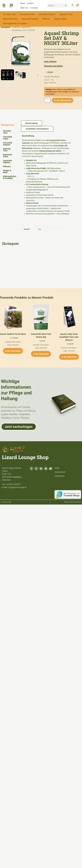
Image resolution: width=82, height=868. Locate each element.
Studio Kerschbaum (75, 502)
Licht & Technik (28, 30)
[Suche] (66, 6)
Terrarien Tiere (9, 14)
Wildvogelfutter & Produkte (15, 23)
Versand (34, 8)
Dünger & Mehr (60, 19)
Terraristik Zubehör (47, 14)
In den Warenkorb (63, 100)
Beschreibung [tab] (32, 123)
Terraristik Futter (27, 14)
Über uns (24, 8)
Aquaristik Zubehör (30, 19)
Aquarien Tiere (66, 14)
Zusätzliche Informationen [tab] (37, 129)
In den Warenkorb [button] (13, 351)
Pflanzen (46, 19)
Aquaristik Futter (10, 19)
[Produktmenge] (47, 100)
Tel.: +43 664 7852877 (11, 484)
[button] (3, 75)
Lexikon (30, 3)
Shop (23, 3)
